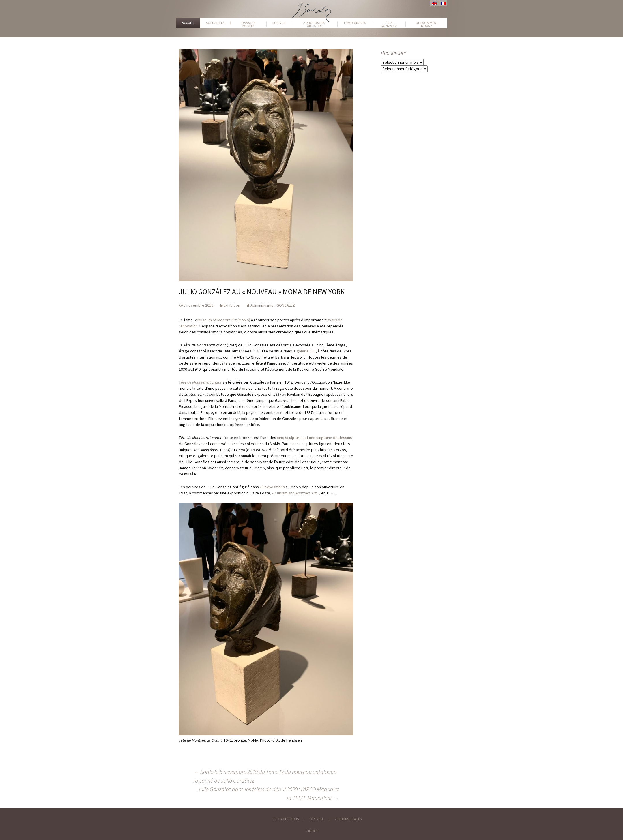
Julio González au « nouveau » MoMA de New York (262, 292)
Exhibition (232, 305)
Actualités (215, 23)
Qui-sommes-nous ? (426, 24)
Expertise (317, 819)
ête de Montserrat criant (201, 382)
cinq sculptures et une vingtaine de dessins (315, 438)
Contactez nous (286, 819)
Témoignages (355, 23)
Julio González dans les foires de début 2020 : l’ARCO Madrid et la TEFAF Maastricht (268, 793)
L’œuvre (279, 23)
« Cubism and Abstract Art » (296, 493)
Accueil (188, 23)
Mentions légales (348, 819)
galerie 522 (306, 351)
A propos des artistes (314, 24)
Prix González (389, 24)
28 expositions (272, 487)
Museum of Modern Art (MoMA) (224, 320)
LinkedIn (312, 831)
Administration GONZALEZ (273, 305)
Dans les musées (248, 24)
